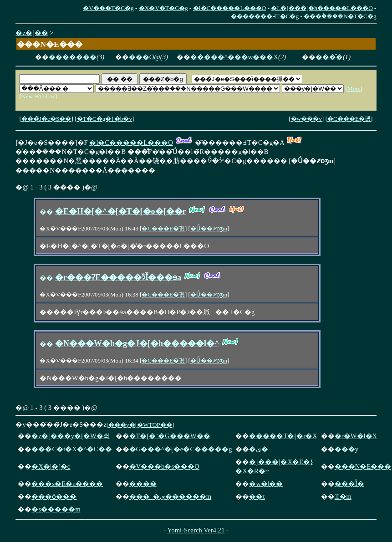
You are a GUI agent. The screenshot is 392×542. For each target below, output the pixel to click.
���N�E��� (363, 466)
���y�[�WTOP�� (140, 425)
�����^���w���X (234, 57)
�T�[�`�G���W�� (170, 436)
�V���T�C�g (108, 8)
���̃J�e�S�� (46, 119)
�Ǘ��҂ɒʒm (209, 228)
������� (73, 57)
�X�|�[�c (51, 466)
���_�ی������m (171, 496)
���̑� (329, 57)
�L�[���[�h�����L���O (322, 8)
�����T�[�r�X (283, 436)
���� (143, 484)
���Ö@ (145, 57)
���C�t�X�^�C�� (71, 449)
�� (46, 212)
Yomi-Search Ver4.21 (196, 530)
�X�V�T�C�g (163, 8)
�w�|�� (266, 484)
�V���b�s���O (164, 466)
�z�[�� (32, 33)
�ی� (259, 449)
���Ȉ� (349, 484)
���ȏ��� (54, 496)
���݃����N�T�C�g (340, 16)
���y (346, 449)
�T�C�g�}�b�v (104, 119)
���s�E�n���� (67, 484)
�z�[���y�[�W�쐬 (71, 436)
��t (257, 496)
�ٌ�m (343, 496)
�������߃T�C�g (265, 16)
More (354, 89)
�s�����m (56, 509)
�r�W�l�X (356, 436)
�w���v (306, 119)
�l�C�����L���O (229, 8)
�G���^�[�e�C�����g (181, 449)
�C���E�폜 (349, 119)
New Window (38, 96)
